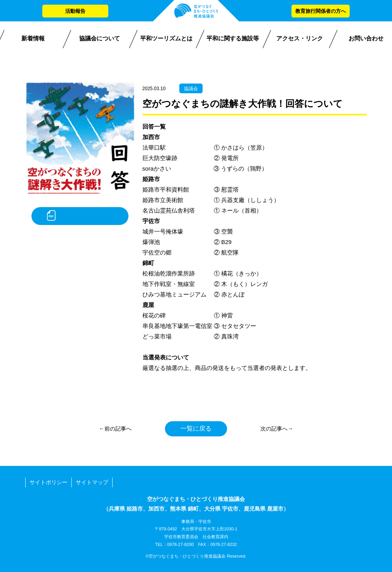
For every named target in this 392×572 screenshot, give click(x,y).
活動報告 (75, 11)
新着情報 (33, 38)
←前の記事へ (115, 429)
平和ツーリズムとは (166, 38)
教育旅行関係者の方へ (321, 11)
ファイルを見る (85, 216)
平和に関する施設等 (233, 38)
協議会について (100, 38)
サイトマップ (92, 482)
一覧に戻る (196, 428)
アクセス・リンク (300, 38)
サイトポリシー (49, 482)
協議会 (191, 89)
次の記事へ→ (277, 429)
